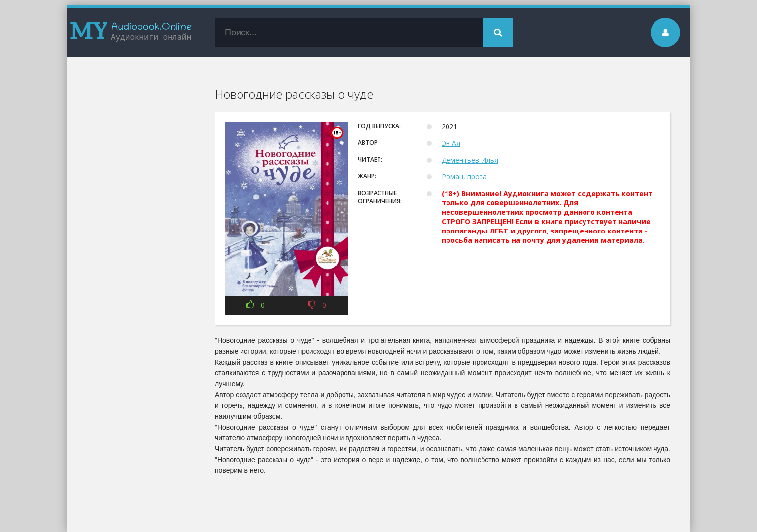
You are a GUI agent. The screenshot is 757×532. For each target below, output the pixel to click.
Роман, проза (464, 177)
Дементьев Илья (470, 160)
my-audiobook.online (131, 33)
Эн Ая (451, 143)
